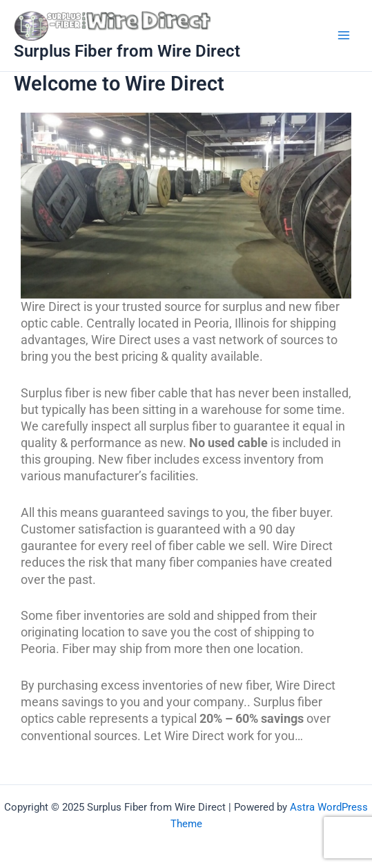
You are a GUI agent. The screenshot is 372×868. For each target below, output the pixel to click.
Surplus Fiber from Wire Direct (127, 51)
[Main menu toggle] (344, 35)
